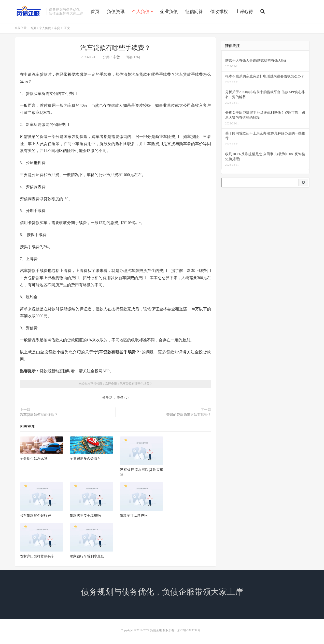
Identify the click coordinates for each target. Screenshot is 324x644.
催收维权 (219, 12)
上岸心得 (244, 12)
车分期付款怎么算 (34, 458)
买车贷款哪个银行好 (35, 516)
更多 (120, 397)
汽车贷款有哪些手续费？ (136, 384)
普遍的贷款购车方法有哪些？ (189, 415)
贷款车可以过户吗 (134, 516)
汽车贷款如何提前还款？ (39, 415)
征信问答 (194, 12)
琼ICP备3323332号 (189, 630)
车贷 (57, 28)
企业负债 (169, 12)
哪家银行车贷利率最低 (87, 556)
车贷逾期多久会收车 (85, 458)
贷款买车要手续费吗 (85, 516)
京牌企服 (111, 384)
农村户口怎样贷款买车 (37, 556)
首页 (95, 12)
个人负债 (141, 12)
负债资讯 (116, 12)
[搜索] (303, 183)
